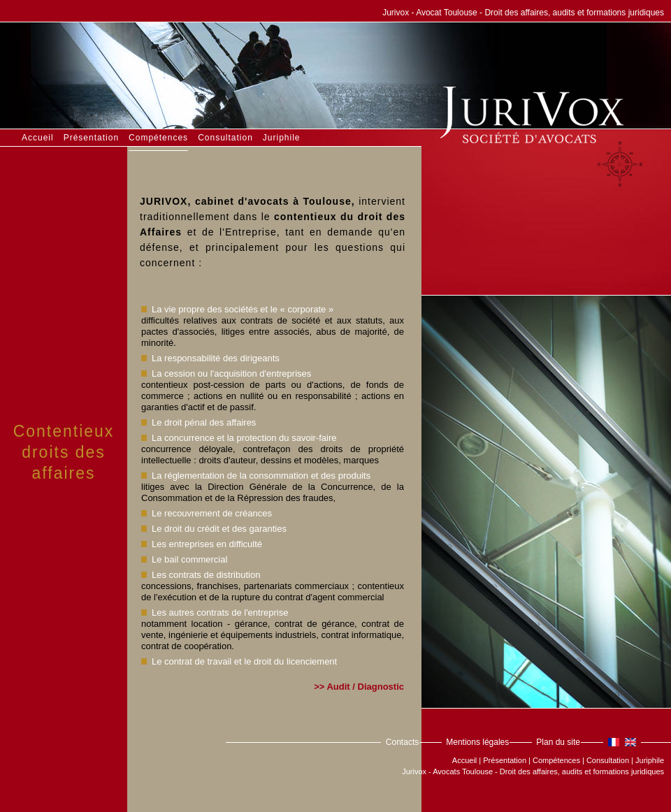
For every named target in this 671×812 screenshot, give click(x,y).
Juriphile (282, 138)
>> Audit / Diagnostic (359, 687)
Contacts (402, 742)
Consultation (225, 138)
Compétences (158, 138)
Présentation (91, 138)
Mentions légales (477, 742)
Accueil (38, 138)
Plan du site (558, 742)
